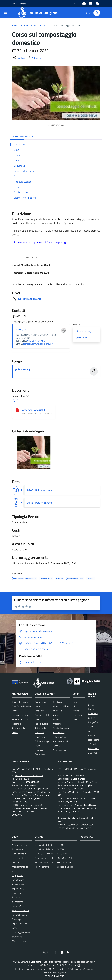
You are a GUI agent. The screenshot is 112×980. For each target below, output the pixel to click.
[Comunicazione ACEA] (17, 410)
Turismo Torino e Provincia (46, 862)
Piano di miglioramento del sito (20, 867)
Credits (15, 928)
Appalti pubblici (42, 724)
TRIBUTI (21, 329)
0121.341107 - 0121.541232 (29, 775)
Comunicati (78, 715)
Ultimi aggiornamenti (22, 932)
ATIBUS (61, 845)
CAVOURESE (63, 854)
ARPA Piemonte (42, 867)
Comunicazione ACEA (33, 410)
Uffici (14, 711)
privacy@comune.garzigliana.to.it (79, 825)
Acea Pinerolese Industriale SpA (49, 858)
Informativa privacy (21, 915)
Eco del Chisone (64, 862)
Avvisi (75, 719)
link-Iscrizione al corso (29, 299)
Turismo (57, 746)
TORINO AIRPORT (65, 858)
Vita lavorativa (60, 750)
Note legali (17, 919)
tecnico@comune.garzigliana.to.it (38, 344)
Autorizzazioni (41, 728)
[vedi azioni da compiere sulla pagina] (34, 58)
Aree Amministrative (21, 706)
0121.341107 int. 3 (36, 341)
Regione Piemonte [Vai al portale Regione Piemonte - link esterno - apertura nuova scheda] (19, 4)
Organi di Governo (20, 702)
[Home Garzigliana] (39, 13)
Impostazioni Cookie (21, 924)
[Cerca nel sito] (97, 13)
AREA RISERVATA (54, 976)
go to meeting (22, 369)
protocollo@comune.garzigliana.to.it (34, 792)
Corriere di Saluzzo (65, 867)
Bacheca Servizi (19, 906)
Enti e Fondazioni (20, 719)
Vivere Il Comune (29, 25)
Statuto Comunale (20, 910)
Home (15, 25)
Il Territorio (93, 714)
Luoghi (91, 709)
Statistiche (17, 937)
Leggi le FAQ (18, 875)
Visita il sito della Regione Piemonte (51, 845)
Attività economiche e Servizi (94, 740)
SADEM (61, 849)
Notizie (76, 711)
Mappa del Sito (19, 941)
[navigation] (5, 13)
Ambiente (39, 711)
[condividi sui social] (19, 58)
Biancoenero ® (79, 969)
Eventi (43, 25)
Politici (15, 732)
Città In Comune (69, 965)
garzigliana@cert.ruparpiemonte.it (33, 789)
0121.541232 (22, 779)
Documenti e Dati (20, 715)
